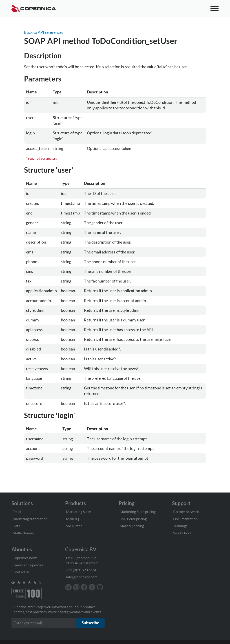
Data (16, 526)
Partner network (186, 512)
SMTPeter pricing (133, 519)
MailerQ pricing (132, 526)
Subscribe (90, 623)
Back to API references (44, 32)
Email (17, 512)
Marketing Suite (78, 512)
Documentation (185, 519)
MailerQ (73, 519)
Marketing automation (30, 519)
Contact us (21, 572)
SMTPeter (74, 526)
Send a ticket (183, 533)
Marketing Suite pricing (138, 512)
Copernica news (25, 558)
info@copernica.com (82, 577)
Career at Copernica (28, 565)
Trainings (180, 526)
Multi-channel (24, 533)
